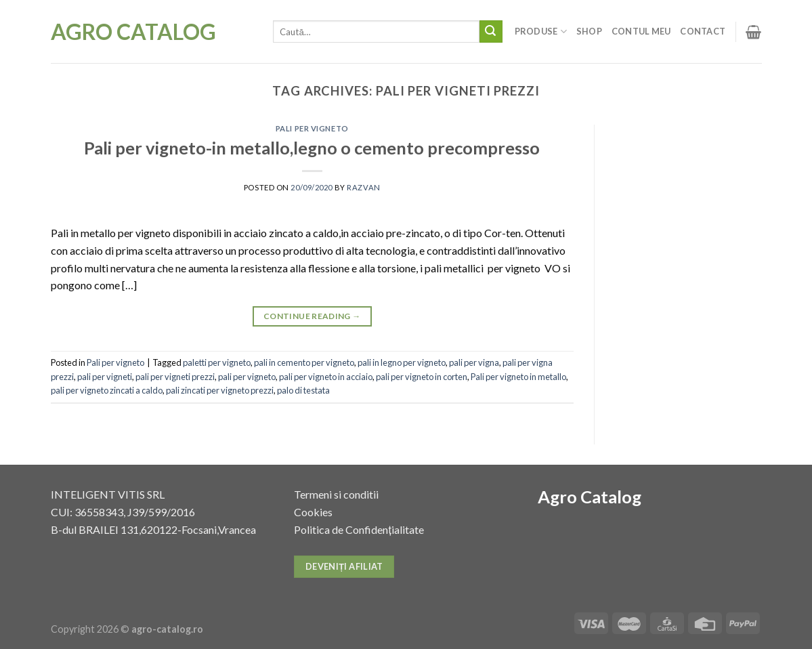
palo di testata (303, 390)
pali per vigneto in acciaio (326, 377)
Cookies (313, 512)
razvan (363, 187)
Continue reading (312, 316)
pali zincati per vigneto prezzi (220, 390)
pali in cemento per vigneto (304, 362)
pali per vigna (474, 362)
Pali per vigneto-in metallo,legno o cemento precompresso (312, 148)
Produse (541, 32)
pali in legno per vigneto (402, 362)
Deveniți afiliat (344, 566)
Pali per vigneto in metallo (518, 377)
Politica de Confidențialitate (359, 529)
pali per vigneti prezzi (175, 377)
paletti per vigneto (217, 362)
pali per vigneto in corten (422, 377)
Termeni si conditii (336, 494)
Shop (589, 31)
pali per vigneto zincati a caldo (107, 390)
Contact (703, 31)
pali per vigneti (105, 377)
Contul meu (641, 31)
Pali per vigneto (312, 128)
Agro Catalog (133, 32)
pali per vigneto (247, 377)
